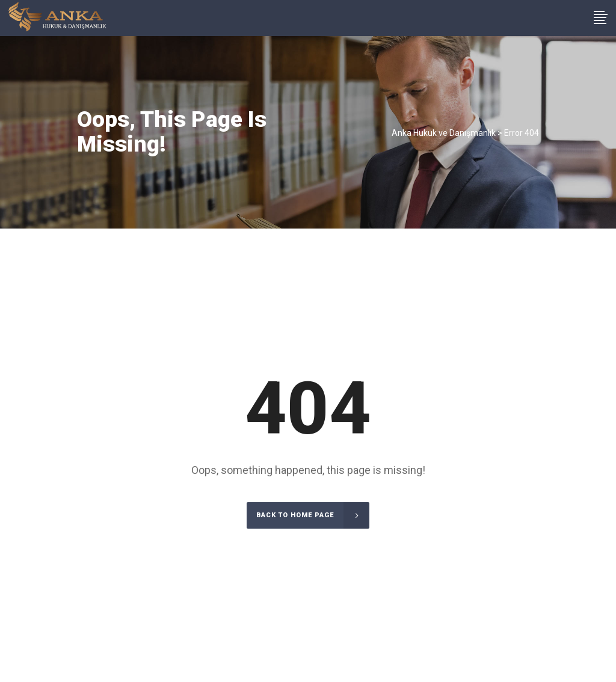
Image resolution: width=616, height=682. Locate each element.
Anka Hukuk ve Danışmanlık (444, 133)
